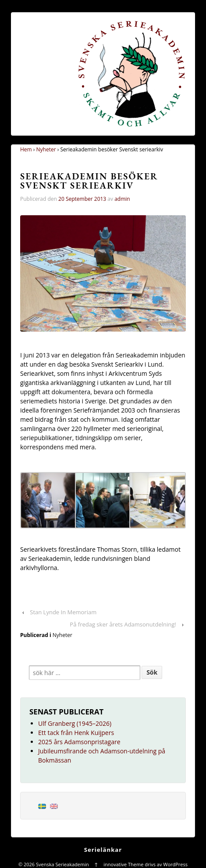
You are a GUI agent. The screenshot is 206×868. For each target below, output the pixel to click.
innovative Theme (123, 864)
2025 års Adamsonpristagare (79, 742)
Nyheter (46, 149)
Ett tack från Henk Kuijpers (76, 733)
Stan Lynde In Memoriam (63, 612)
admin (122, 199)
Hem (26, 149)
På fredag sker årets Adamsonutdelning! (123, 624)
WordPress (175, 864)
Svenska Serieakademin (62, 864)
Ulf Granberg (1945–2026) (75, 723)
